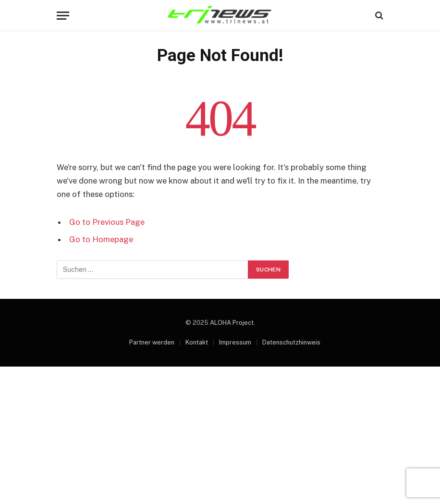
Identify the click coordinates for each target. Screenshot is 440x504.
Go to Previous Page (107, 222)
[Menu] (63, 16)
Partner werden (152, 342)
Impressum (235, 342)
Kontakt (197, 342)
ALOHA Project (232, 323)
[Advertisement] (220, 434)
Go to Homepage (101, 239)
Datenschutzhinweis (291, 342)
